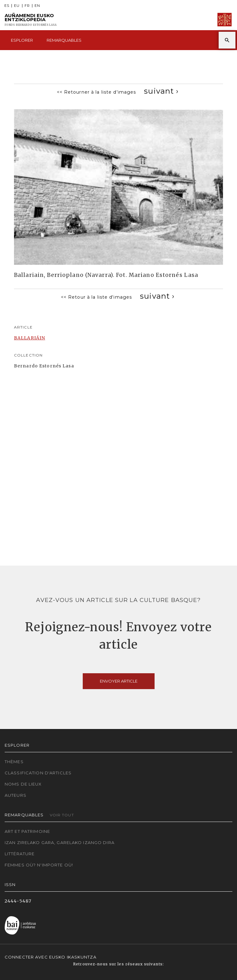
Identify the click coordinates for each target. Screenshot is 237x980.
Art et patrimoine (27, 831)
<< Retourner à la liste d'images (97, 92)
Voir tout (62, 815)
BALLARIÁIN (30, 338)
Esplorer (22, 40)
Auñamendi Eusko (31, 20)
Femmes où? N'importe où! (39, 865)
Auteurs (16, 795)
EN (37, 6)
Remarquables (64, 40)
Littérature (20, 854)
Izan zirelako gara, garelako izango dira (60, 842)
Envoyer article (119, 681)
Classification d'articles (38, 773)
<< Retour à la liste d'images (96, 297)
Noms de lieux (23, 784)
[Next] (161, 91)
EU (17, 6)
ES (7, 6)
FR (27, 6)
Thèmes (14, 762)
